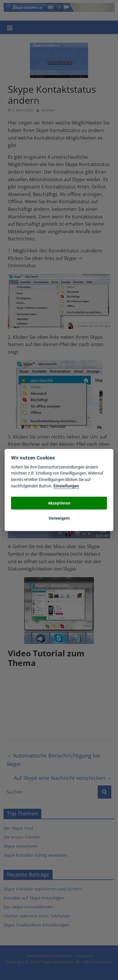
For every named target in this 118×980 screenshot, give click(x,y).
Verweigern (59, 518)
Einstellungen (66, 486)
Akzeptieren (59, 503)
